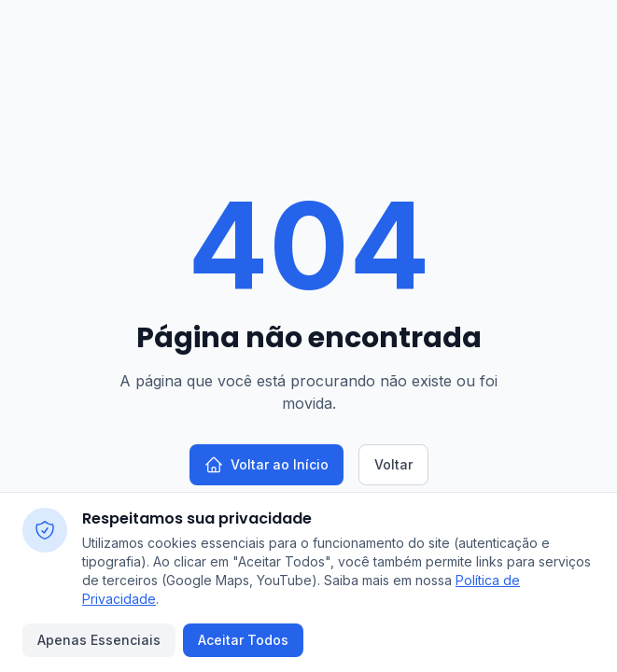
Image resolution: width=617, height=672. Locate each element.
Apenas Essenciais (99, 640)
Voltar (393, 464)
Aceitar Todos (243, 640)
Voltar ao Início (266, 465)
